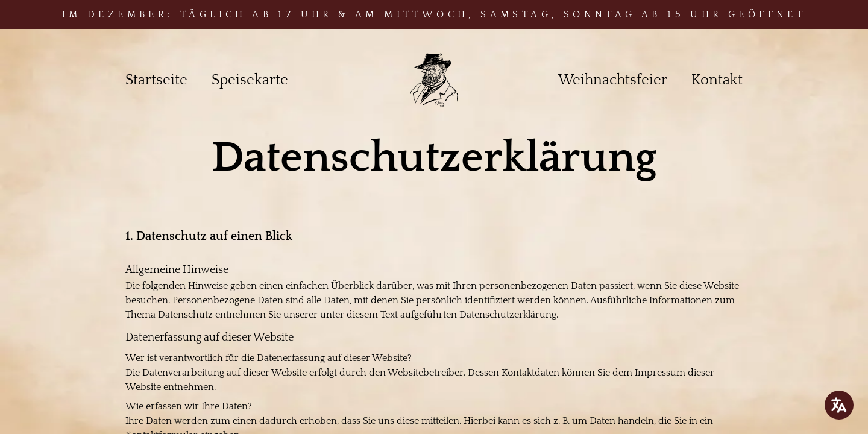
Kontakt (717, 80)
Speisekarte (250, 80)
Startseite (156, 80)
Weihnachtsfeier (613, 80)
